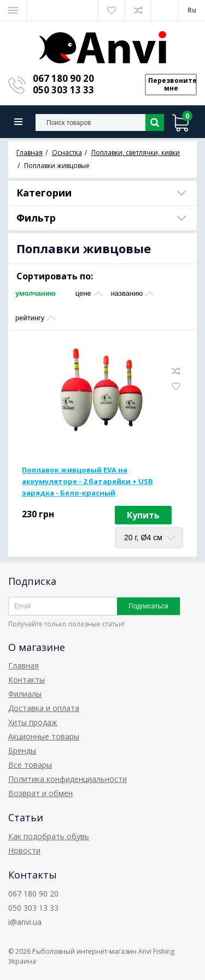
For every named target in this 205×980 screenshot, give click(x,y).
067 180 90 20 (63, 78)
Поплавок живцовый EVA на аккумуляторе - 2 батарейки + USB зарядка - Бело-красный (87, 481)
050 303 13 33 (63, 90)
